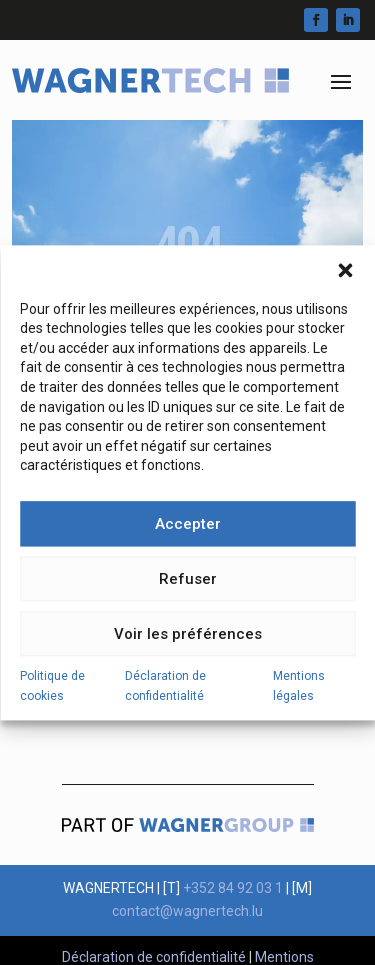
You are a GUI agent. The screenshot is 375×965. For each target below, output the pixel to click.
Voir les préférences (188, 648)
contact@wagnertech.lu (187, 911)
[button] (345, 284)
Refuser (188, 593)
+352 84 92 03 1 (233, 888)
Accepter (188, 538)
